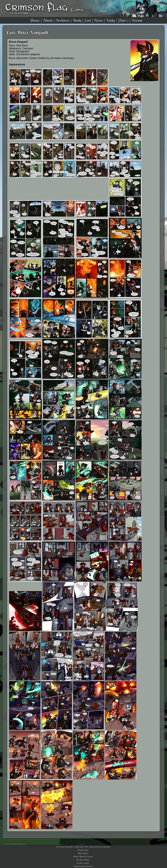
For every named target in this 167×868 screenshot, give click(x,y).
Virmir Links (83, 863)
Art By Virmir (83, 860)
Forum (137, 20)
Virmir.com (83, 850)
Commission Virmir (83, 866)
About (48, 20)
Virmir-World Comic (83, 857)
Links (111, 20)
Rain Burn (83, 853)
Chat (123, 20)
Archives (63, 20)
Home (35, 20)
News (99, 20)
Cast (88, 20)
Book (77, 20)
